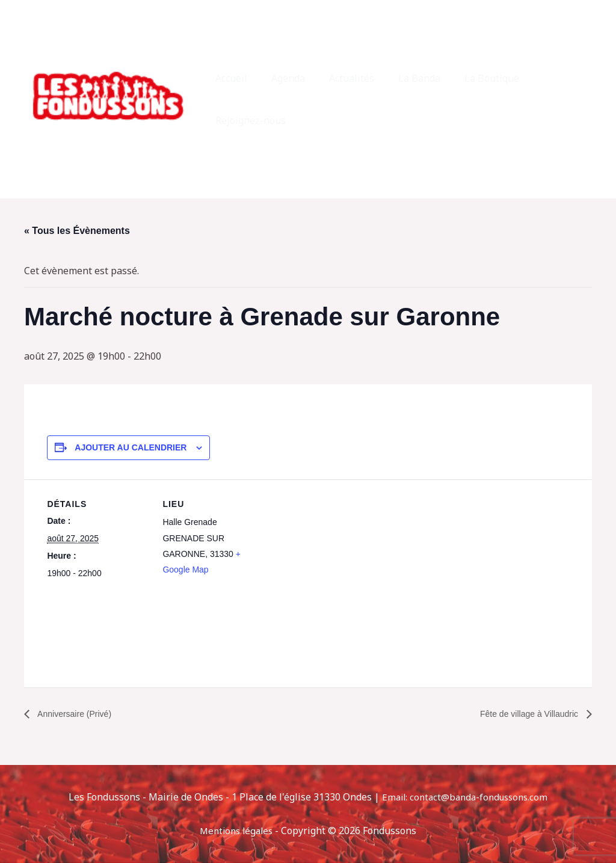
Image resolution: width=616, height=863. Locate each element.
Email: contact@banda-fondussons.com (465, 797)
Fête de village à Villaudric (523, 714)
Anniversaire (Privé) (79, 714)
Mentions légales (236, 831)
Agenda (288, 99)
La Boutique (477, 99)
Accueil (236, 99)
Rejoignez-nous (559, 99)
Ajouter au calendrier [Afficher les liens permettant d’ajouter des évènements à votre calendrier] (131, 447)
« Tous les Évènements (77, 231)
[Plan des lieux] (341, 563)
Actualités (347, 99)
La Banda (410, 99)
